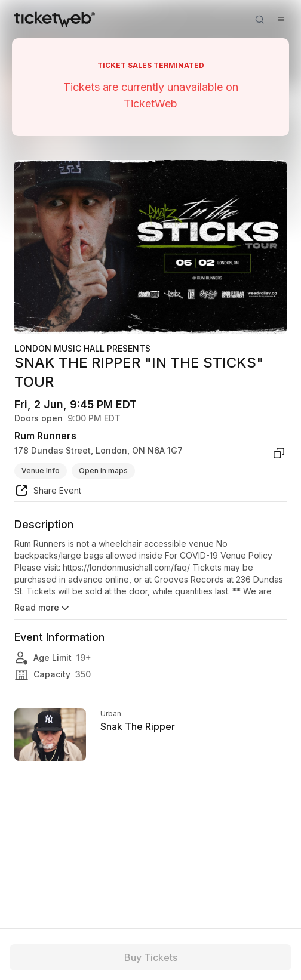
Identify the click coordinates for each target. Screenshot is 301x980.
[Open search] (259, 19)
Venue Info (41, 471)
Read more (43, 608)
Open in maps (103, 471)
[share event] (48, 492)
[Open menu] (281, 19)
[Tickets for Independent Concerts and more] (55, 19)
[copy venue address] (279, 453)
